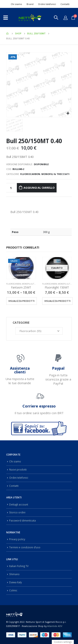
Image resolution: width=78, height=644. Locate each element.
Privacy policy (17, 539)
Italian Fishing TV (19, 566)
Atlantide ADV (55, 626)
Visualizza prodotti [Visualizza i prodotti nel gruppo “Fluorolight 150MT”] (57, 301)
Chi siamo (16, 4)
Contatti (65, 4)
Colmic (13, 590)
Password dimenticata (22, 520)
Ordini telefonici (47, 4)
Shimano (14, 574)
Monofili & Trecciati (55, 174)
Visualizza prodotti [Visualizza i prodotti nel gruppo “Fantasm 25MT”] (21, 301)
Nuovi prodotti (18, 469)
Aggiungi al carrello (39, 188)
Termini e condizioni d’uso (25, 547)
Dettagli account (19, 504)
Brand (30, 4)
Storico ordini (17, 512)
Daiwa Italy (15, 582)
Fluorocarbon (30, 174)
